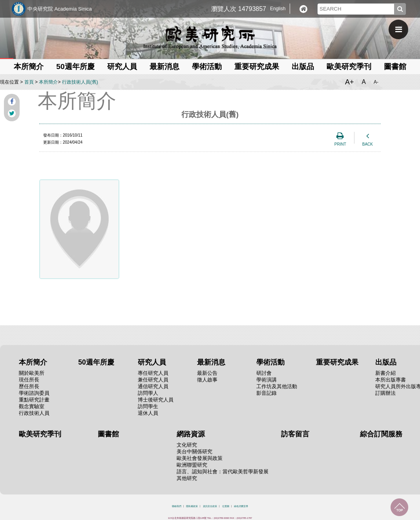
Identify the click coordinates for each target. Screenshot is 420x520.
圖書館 (395, 67)
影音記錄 (267, 393)
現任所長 (29, 380)
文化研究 (187, 445)
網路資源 (191, 434)
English (278, 9)
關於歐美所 (32, 373)
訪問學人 (148, 393)
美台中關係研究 (194, 452)
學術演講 (267, 380)
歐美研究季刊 (349, 67)
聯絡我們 (177, 506)
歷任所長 (29, 386)
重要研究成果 (257, 67)
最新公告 (207, 373)
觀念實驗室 (32, 406)
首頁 (29, 82)
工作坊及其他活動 (277, 386)
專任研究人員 (153, 373)
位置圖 (226, 506)
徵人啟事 (207, 380)
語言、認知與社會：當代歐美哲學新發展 (223, 472)
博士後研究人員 (156, 400)
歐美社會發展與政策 (200, 458)
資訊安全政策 (210, 506)
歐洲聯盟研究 (192, 465)
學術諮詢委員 (34, 393)
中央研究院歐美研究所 (210, 37)
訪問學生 (148, 406)
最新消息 (164, 67)
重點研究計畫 (34, 400)
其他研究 (187, 478)
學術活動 (207, 67)
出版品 (303, 67)
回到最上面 (399, 507)
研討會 (264, 373)
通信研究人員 (153, 386)
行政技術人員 (34, 413)
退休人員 (148, 413)
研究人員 (122, 67)
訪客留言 (295, 434)
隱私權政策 (192, 506)
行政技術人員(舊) (80, 82)
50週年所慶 (75, 67)
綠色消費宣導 (241, 506)
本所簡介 (29, 67)
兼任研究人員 (153, 380)
